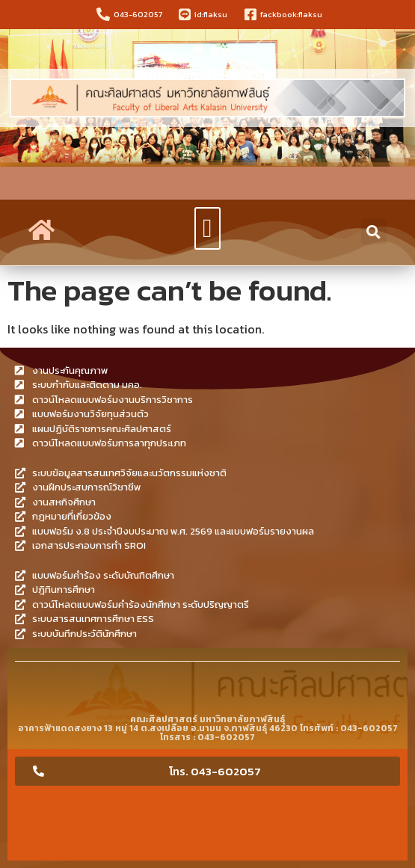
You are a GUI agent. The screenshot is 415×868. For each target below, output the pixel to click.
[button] (207, 228)
